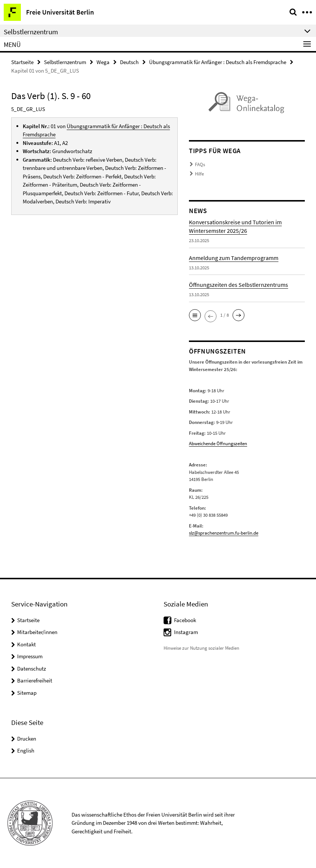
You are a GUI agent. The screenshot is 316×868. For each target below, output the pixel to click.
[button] (195, 315)
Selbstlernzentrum (65, 62)
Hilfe (199, 174)
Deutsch (129, 62)
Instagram (186, 632)
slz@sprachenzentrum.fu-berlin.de (224, 533)
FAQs (200, 164)
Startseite (22, 62)
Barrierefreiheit (35, 680)
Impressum (30, 656)
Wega (103, 62)
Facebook (185, 620)
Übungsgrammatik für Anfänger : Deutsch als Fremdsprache (218, 62)
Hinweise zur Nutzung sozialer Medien (201, 648)
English (26, 750)
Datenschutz (31, 669)
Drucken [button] (27, 739)
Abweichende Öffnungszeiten (218, 443)
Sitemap (27, 693)
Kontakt (26, 644)
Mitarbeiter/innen (37, 632)
